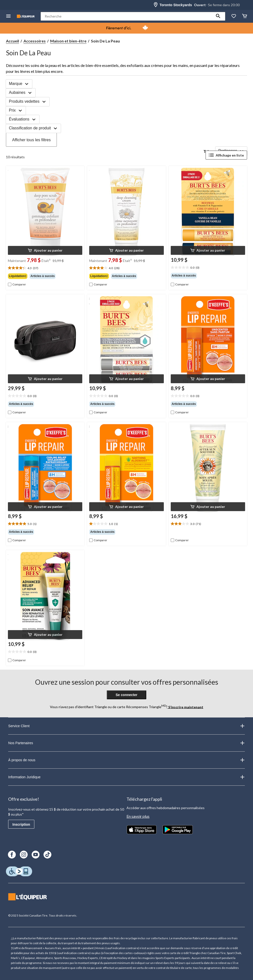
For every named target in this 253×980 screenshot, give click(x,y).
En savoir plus (138, 816)
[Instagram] (24, 855)
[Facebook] (12, 855)
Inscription (21, 824)
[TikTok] (47, 855)
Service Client (126, 726)
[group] (45, 276)
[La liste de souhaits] (234, 16)
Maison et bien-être (68, 41)
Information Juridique (126, 777)
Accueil (12, 41)
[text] (45, 268)
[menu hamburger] (8, 16)
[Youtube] (36, 855)
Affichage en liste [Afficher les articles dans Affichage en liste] (226, 155)
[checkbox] (17, 284)
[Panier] (245, 16)
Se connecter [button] (126, 695)
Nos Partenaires (126, 743)
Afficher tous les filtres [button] (31, 140)
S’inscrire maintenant (185, 707)
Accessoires (35, 41)
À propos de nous (126, 760)
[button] (218, 16)
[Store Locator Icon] (156, 5)
